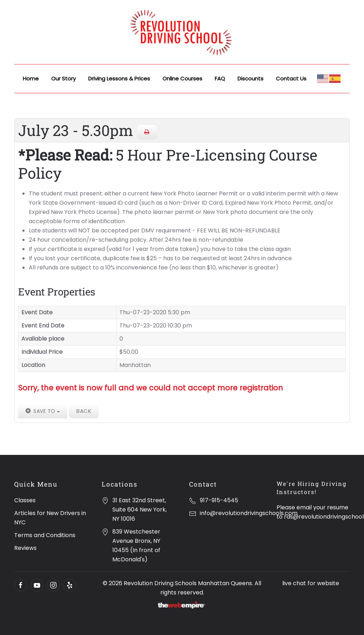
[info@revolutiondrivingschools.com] (193, 513)
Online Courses (182, 78)
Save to (43, 411)
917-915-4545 (219, 500)
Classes (25, 500)
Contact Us (291, 78)
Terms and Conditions (45, 535)
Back (84, 411)
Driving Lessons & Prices (119, 78)
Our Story (63, 78)
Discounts (250, 78)
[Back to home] (182, 32)
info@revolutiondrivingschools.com (249, 513)
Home (31, 78)
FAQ (220, 78)
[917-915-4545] (193, 500)
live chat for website (311, 583)
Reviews (25, 548)
